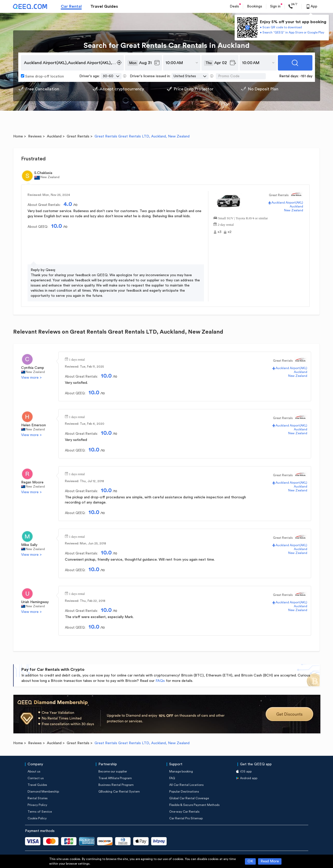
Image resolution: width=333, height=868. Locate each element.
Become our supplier (113, 771)
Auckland (54, 136)
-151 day (306, 76)
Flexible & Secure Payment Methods (194, 805)
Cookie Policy (37, 818)
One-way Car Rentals (184, 812)
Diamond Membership (43, 792)
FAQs (160, 681)
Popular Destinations (184, 792)
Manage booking (181, 771)
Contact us (36, 778)
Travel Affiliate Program (115, 778)
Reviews (35, 136)
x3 (220, 232)
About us (34, 771)
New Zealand (294, 210)
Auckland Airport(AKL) (287, 203)
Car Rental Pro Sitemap (186, 818)
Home (18, 136)
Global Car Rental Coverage (189, 798)
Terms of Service (40, 812)
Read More (270, 861)
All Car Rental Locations (186, 785)
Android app (249, 778)
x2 (230, 232)
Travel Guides (104, 6)
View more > (31, 378)
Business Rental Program (116, 785)
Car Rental (71, 6)
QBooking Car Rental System (119, 792)
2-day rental (226, 224)
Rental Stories (38, 798)
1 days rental (77, 359)
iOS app (246, 771)
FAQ (172, 778)
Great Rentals (78, 136)
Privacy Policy (37, 805)
